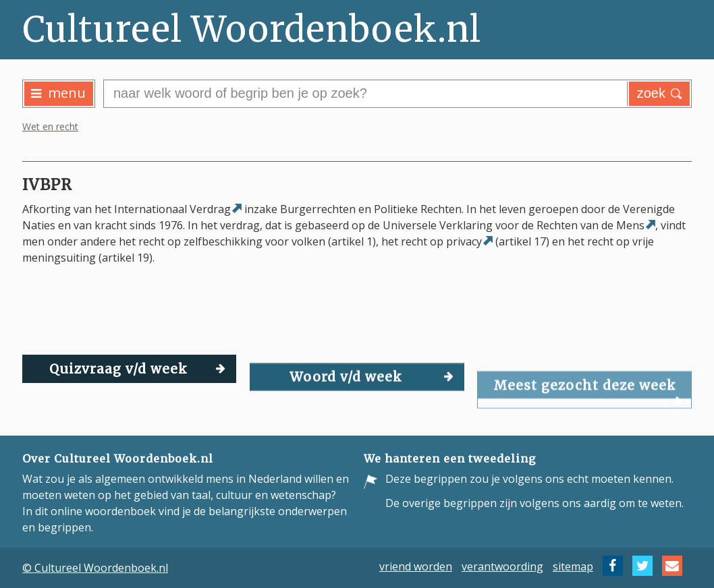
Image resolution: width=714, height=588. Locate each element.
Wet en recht (50, 126)
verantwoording (502, 566)
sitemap (573, 566)
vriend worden (416, 566)
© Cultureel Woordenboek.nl (95, 568)
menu (58, 93)
